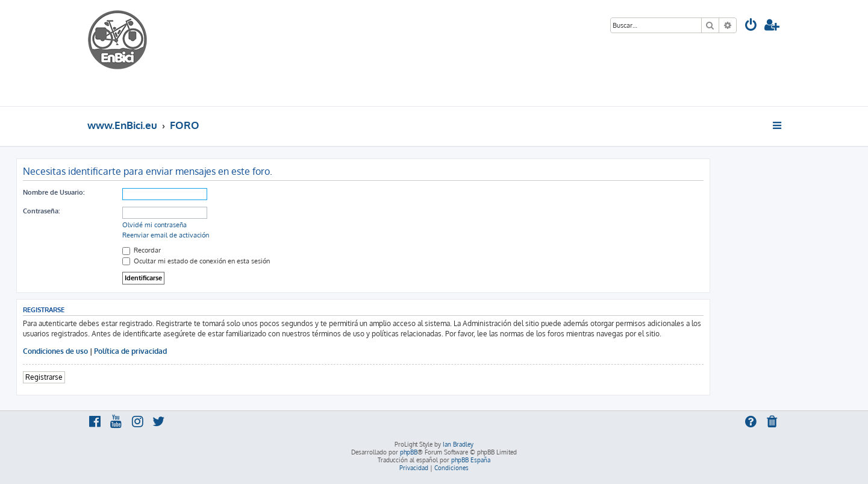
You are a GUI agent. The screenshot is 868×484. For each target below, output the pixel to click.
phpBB (409, 452)
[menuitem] (751, 26)
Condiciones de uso (55, 351)
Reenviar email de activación (166, 235)
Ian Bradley (458, 444)
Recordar (142, 250)
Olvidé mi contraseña (155, 225)
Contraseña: (41, 211)
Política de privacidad (130, 351)
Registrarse (44, 377)
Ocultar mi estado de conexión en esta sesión (196, 261)
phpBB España (471, 460)
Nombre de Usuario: (54, 192)
